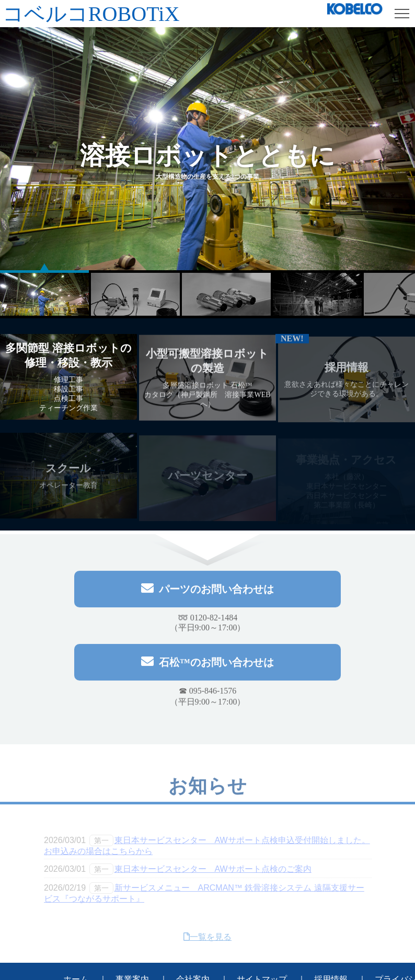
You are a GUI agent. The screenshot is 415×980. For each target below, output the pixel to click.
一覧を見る (208, 939)
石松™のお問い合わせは (208, 664)
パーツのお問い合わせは (208, 590)
